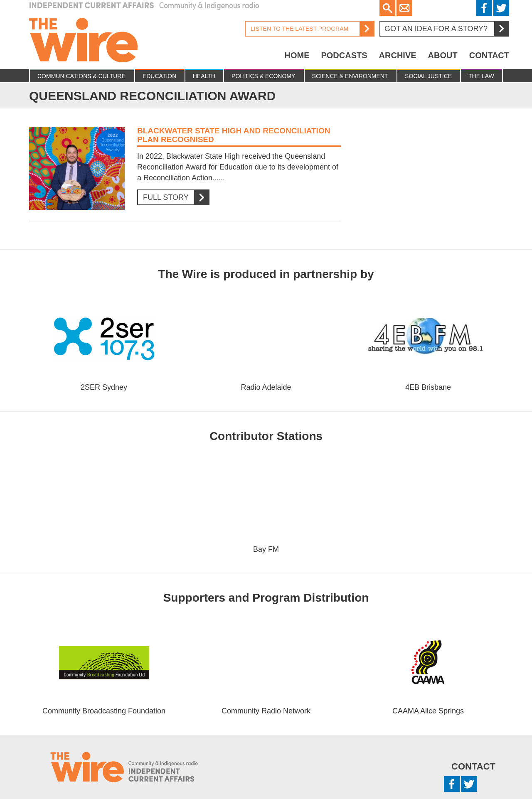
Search (387, 8)
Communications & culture (81, 76)
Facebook (484, 8)
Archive (398, 55)
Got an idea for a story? (446, 29)
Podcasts (344, 55)
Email (404, 8)
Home (297, 55)
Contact (489, 55)
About (443, 55)
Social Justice (428, 76)
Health (204, 76)
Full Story (173, 198)
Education (159, 76)
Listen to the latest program (309, 29)
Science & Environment (350, 76)
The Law (481, 76)
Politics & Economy (263, 76)
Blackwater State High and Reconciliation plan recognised (234, 135)
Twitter (501, 8)
